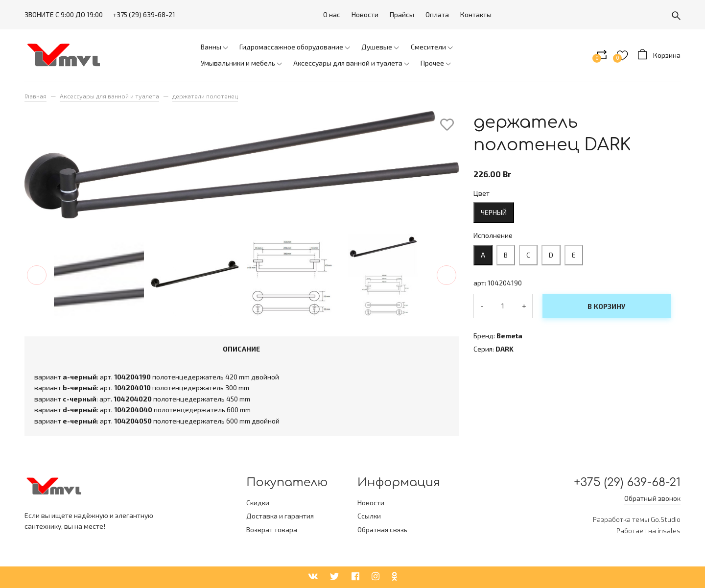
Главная (35, 96)
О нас (332, 14)
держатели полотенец (205, 96)
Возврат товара (272, 529)
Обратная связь (382, 529)
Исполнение (493, 235)
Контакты (476, 14)
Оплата (437, 14)
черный (494, 212)
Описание (241, 349)
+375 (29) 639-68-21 (144, 14)
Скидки (258, 503)
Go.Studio (666, 519)
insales (669, 530)
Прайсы (402, 14)
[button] (37, 275)
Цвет (482, 193)
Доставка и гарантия (280, 516)
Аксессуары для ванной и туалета (109, 96)
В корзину (606, 306)
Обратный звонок (652, 498)
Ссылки (369, 516)
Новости (365, 14)
